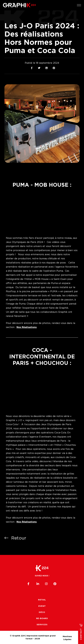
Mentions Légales (67, 636)
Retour (15, 538)
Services (42, 625)
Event (42, 606)
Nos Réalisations (27, 327)
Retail (42, 600)
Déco (42, 612)
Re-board (42, 619)
